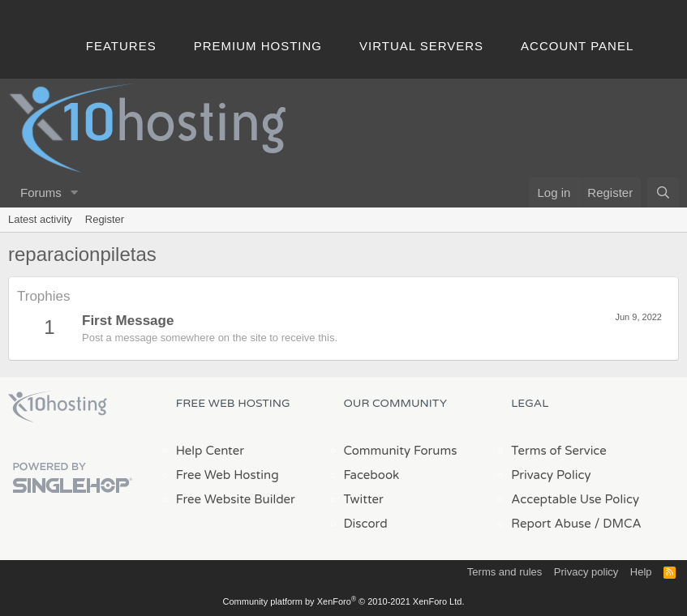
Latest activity (40, 219)
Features (121, 46)
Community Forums (401, 451)
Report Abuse (551, 524)
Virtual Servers (421, 46)
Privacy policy (586, 572)
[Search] (663, 192)
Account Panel (577, 46)
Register (105, 219)
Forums (41, 192)
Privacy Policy (551, 475)
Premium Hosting (258, 46)
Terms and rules (505, 572)
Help (641, 572)
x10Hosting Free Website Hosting (58, 407)
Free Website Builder (236, 499)
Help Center (210, 451)
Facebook (372, 475)
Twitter (364, 499)
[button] (75, 192)
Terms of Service (559, 451)
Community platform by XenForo (344, 601)
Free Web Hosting (228, 475)
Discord (366, 524)
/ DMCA (618, 524)
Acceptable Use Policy (575, 499)
